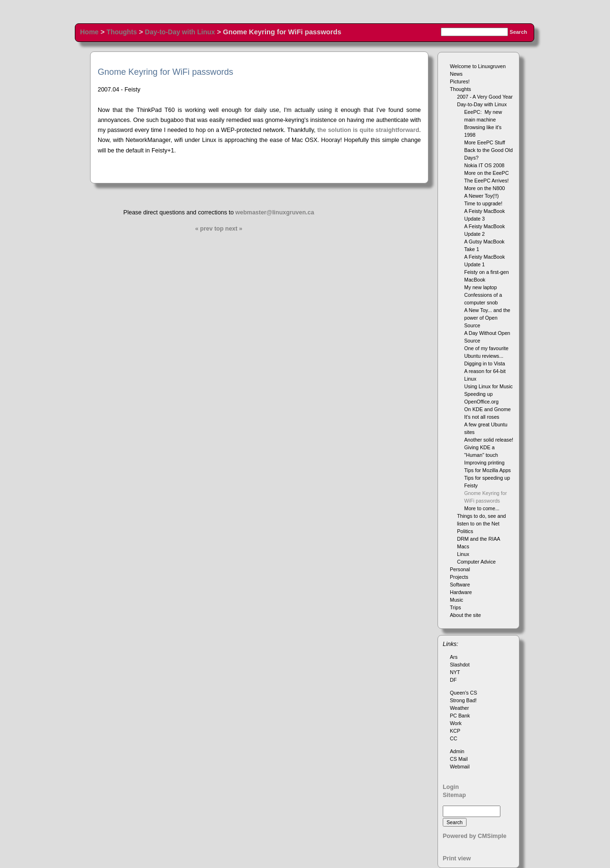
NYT (455, 672)
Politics (465, 531)
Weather (459, 708)
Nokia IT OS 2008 (484, 165)
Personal (460, 569)
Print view (457, 858)
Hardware (461, 592)
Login (451, 787)
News (456, 74)
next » (234, 229)
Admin (457, 751)
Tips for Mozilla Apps (488, 470)
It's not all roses (482, 417)
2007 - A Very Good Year (485, 97)
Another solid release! (489, 440)
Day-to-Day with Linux (180, 32)
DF (453, 680)
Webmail (460, 767)
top (219, 229)
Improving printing (484, 463)
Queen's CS (463, 693)
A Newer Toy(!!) (482, 196)
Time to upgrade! (483, 203)
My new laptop (481, 287)
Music (457, 600)
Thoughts (122, 32)
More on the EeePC (487, 173)
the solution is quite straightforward (368, 130)
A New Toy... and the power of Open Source (487, 318)
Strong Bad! (463, 700)
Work (456, 723)
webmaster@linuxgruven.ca (275, 212)
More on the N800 (484, 188)
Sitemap (454, 795)
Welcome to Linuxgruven (478, 66)
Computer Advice (476, 562)
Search (518, 32)
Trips (455, 607)
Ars (454, 657)
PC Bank (460, 716)
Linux (463, 554)
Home (89, 32)
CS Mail (459, 759)
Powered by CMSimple (475, 836)
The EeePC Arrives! (487, 181)
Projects (459, 577)
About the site (465, 615)
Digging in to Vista (485, 363)
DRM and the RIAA (479, 539)
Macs (463, 546)
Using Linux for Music (488, 386)
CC (453, 738)
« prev (204, 229)
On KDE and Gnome (488, 409)
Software (460, 585)
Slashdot (460, 665)
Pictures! (460, 81)
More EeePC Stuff (485, 142)
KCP (455, 731)
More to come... (482, 508)
